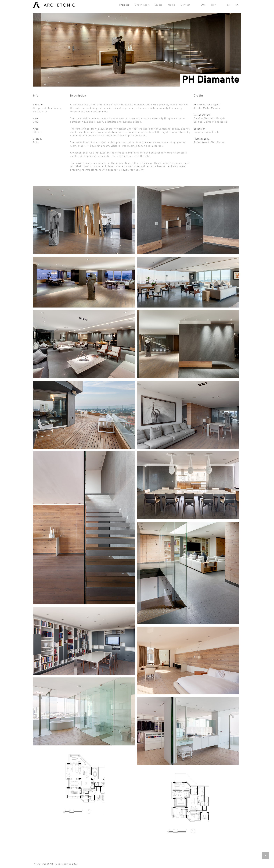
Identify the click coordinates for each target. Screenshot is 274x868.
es (228, 5)
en (237, 5)
